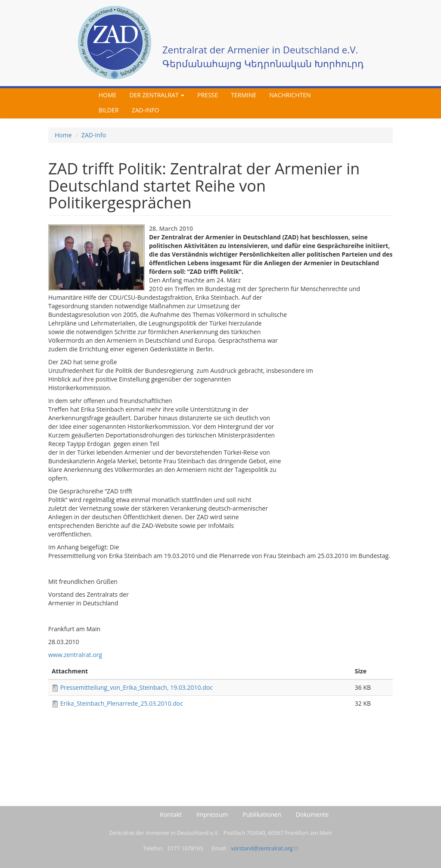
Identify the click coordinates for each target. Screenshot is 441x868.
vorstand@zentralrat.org (264, 848)
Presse (208, 95)
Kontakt (171, 814)
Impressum (212, 814)
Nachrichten (290, 95)
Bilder (109, 110)
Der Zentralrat (157, 95)
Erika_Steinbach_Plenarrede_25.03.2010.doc (122, 703)
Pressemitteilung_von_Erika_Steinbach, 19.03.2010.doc (137, 687)
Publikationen (262, 814)
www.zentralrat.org (75, 655)
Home (108, 95)
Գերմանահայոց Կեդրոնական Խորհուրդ (263, 64)
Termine (244, 95)
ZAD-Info (146, 110)
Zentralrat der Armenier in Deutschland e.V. (260, 50)
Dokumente (312, 814)
